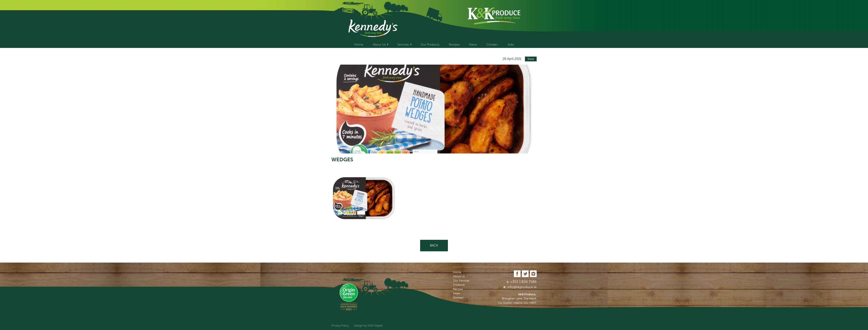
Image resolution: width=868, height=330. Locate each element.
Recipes (454, 45)
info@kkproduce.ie (522, 287)
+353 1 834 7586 (523, 282)
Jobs (511, 45)
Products (459, 285)
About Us (379, 45)
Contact (492, 45)
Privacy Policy (340, 326)
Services (403, 45)
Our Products (430, 45)
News (473, 45)
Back (434, 245)
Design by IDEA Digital (368, 326)
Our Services (461, 281)
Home (359, 45)
